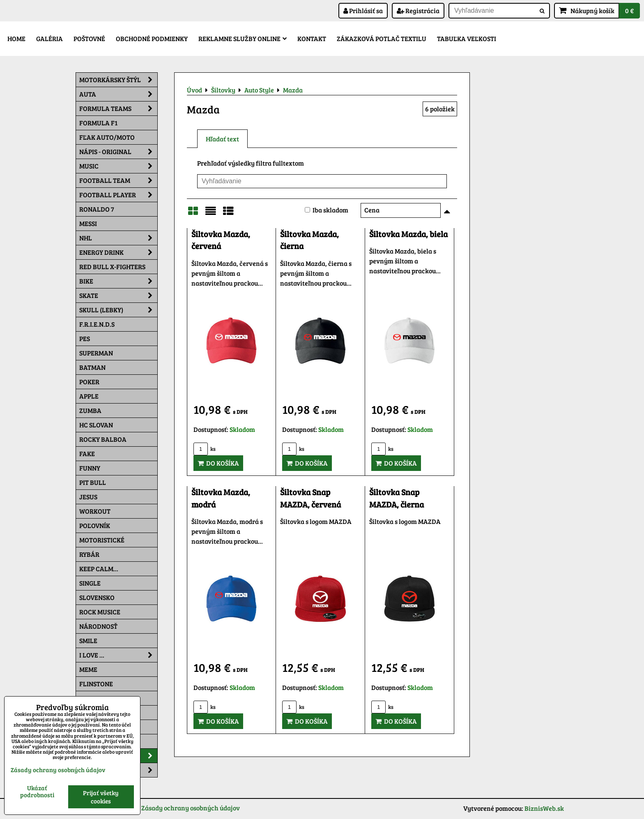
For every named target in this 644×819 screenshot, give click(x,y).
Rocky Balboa (103, 439)
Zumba (90, 410)
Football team (118, 180)
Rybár (89, 554)
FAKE (87, 453)
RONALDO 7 (97, 209)
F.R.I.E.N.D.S (97, 324)
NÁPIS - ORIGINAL (118, 152)
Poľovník (95, 525)
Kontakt (312, 38)
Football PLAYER (118, 195)
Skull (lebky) (118, 310)
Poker (89, 382)
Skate (118, 295)
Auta (118, 94)
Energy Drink (118, 252)
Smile (88, 640)
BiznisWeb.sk (544, 808)
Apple (89, 396)
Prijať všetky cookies (101, 797)
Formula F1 (98, 123)
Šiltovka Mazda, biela (408, 234)
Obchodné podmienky (152, 38)
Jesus (88, 497)
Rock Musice (100, 612)
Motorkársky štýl (118, 80)
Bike (118, 281)
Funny (90, 468)
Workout (95, 511)
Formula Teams (118, 108)
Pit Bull (93, 482)
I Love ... (118, 655)
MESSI (88, 223)
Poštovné (89, 38)
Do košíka (218, 463)
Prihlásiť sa (363, 10)
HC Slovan (96, 425)
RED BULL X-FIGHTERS (112, 266)
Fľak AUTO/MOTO (107, 137)
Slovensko (97, 597)
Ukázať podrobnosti (37, 791)
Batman (92, 367)
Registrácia (418, 10)
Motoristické (102, 540)
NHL (118, 238)
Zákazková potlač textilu (382, 38)
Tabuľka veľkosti (467, 38)
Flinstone (96, 684)
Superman (96, 353)
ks (205, 449)
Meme (88, 669)
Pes (85, 338)
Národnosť (98, 626)
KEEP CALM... (99, 569)
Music (118, 166)
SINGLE (90, 583)
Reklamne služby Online (243, 38)
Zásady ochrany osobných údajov (191, 808)
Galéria (49, 38)
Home (16, 38)
